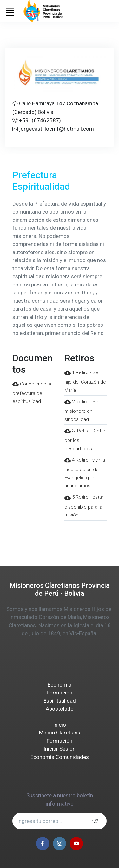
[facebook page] (43, 843)
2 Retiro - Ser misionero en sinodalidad (82, 411)
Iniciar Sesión (60, 749)
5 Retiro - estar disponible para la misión (84, 506)
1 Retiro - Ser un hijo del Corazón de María (85, 381)
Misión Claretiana (60, 733)
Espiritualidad (60, 701)
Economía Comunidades (60, 757)
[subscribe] (97, 821)
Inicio (60, 725)
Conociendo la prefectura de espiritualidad (32, 393)
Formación (60, 693)
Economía (60, 685)
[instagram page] (60, 843)
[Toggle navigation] (10, 11)
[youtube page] (76, 843)
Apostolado (60, 709)
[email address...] (60, 821)
